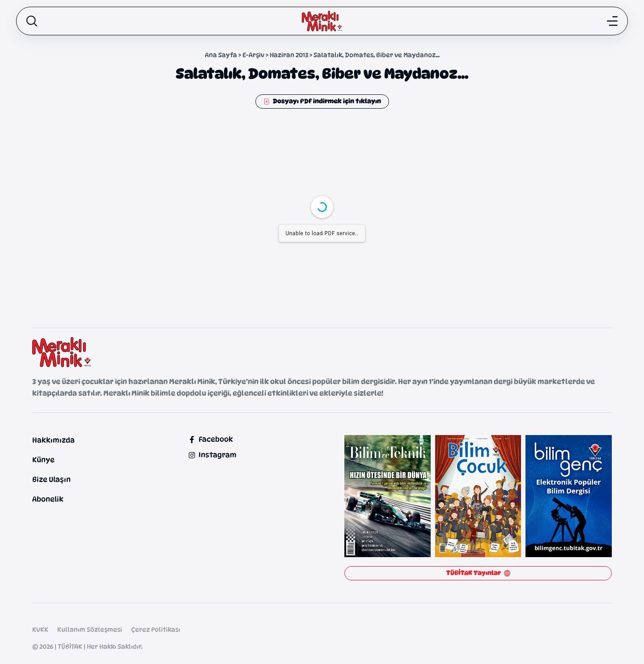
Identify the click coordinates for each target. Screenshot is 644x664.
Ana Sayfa (221, 55)
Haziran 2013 (289, 55)
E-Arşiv (253, 55)
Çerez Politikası (156, 629)
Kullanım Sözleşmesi (90, 629)
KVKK (40, 629)
